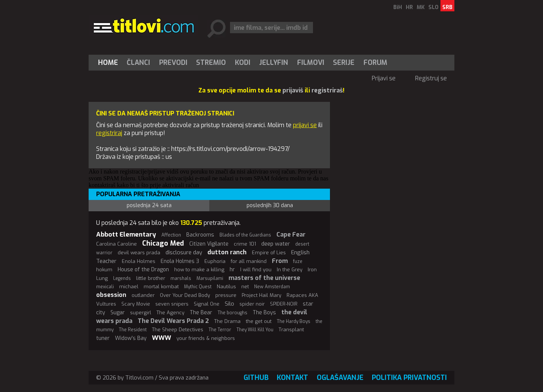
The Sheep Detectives (178, 330)
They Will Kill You (255, 330)
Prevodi (173, 63)
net (245, 287)
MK (421, 7)
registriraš (327, 90)
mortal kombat (161, 287)
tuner (103, 338)
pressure (226, 295)
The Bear (201, 313)
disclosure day (184, 252)
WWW (162, 338)
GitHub (256, 378)
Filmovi (311, 63)
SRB (447, 7)
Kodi (243, 63)
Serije (344, 63)
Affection (171, 235)
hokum (104, 270)
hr (232, 270)
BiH (398, 7)
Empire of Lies (269, 253)
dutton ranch (227, 252)
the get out (259, 321)
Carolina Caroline (117, 244)
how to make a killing (199, 270)
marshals (181, 278)
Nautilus (226, 287)
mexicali (105, 287)
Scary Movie (136, 304)
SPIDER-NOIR (284, 304)
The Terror (220, 330)
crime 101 (245, 244)
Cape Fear (291, 234)
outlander (143, 295)
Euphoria (215, 261)
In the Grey (290, 270)
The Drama (227, 321)
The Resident (133, 330)
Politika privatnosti (409, 378)
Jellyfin (274, 63)
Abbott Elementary (126, 234)
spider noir (252, 304)
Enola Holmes (139, 261)
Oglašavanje (340, 378)
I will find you (256, 270)
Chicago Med (163, 243)
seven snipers (172, 304)
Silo (229, 304)
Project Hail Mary (262, 295)
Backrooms (200, 235)
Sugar (118, 313)
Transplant (291, 330)
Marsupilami (210, 278)
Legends (122, 278)
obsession (111, 295)
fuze (298, 261)
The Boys (264, 313)
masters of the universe (264, 278)
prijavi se (305, 125)
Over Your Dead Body (185, 295)
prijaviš (293, 90)
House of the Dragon (143, 270)
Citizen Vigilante (209, 244)
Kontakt (292, 378)
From (280, 261)
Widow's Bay (131, 338)
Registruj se (431, 78)
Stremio (211, 63)
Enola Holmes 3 (180, 261)
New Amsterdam (272, 287)
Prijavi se (384, 78)
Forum (375, 63)
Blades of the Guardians (245, 235)
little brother (151, 278)
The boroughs (232, 313)
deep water (276, 244)
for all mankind (249, 261)
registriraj (109, 133)
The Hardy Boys (294, 321)
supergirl (141, 313)
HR (409, 7)
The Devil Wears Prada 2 (173, 321)
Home (108, 63)
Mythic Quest (198, 287)
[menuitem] (110, 63)
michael (129, 287)
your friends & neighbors (206, 338)
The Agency (170, 313)
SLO (433, 7)
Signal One (207, 304)
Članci (138, 63)
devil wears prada (139, 253)
